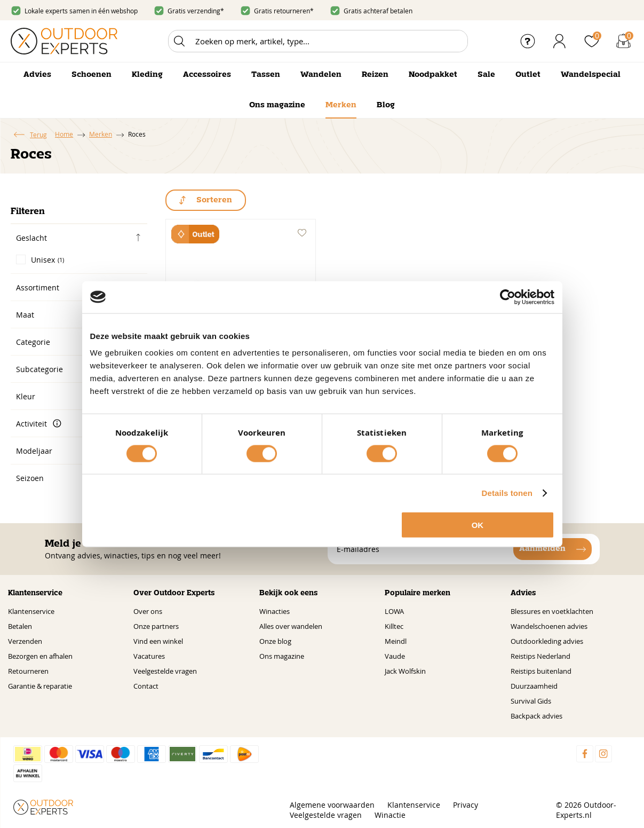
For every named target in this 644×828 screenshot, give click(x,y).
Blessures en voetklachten (552, 611)
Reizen (375, 75)
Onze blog (275, 641)
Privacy (466, 805)
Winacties (275, 611)
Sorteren (214, 200)
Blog (386, 105)
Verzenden (25, 641)
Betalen (20, 626)
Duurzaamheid (534, 686)
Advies (37, 75)
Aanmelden (542, 549)
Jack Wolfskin (405, 671)
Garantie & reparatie (40, 686)
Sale (486, 75)
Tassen (266, 75)
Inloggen (560, 41)
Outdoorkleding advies (547, 641)
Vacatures (149, 656)
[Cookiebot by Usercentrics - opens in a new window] (508, 297)
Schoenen (92, 75)
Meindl (396, 641)
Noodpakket (433, 75)
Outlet (528, 75)
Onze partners (156, 626)
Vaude (395, 656)
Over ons (148, 611)
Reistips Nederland (540, 656)
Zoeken (179, 41)
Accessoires (207, 75)
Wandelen (321, 75)
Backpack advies (536, 716)
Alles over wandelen (291, 626)
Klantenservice (31, 611)
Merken (341, 105)
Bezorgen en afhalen (40, 656)
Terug (38, 135)
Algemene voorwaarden (332, 805)
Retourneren (28, 671)
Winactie (390, 815)
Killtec (394, 626)
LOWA (394, 611)
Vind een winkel (158, 641)
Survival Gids (531, 701)
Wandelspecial (591, 75)
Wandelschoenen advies (549, 626)
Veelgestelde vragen (165, 671)
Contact (146, 686)
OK (478, 525)
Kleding (147, 75)
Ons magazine (277, 105)
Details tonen (507, 492)
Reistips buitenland (541, 671)
